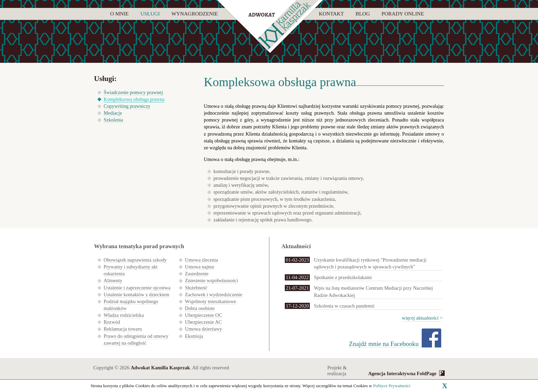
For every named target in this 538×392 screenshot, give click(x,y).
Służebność (196, 288)
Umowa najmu (200, 267)
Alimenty (113, 280)
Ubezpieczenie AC (203, 322)
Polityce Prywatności (392, 386)
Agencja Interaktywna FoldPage (402, 373)
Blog (363, 14)
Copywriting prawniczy (127, 106)
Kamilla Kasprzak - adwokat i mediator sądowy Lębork (270, 27)
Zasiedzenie (197, 274)
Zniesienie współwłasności (212, 280)
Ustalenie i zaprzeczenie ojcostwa (137, 288)
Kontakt (331, 14)
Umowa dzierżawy (203, 329)
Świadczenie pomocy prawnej (133, 92)
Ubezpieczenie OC (203, 315)
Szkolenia (113, 120)
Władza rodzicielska (124, 315)
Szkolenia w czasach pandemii (344, 306)
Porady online (403, 14)
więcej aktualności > (422, 318)
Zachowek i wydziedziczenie (214, 295)
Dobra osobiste (200, 308)
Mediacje (113, 113)
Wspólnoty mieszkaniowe (210, 301)
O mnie (119, 14)
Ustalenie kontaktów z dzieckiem (136, 295)
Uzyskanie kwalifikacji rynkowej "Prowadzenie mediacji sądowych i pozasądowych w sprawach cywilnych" (370, 263)
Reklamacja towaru (123, 329)
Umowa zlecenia (201, 260)
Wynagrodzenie (195, 14)
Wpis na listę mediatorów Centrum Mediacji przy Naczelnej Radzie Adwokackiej (373, 291)
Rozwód (112, 322)
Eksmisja (194, 336)
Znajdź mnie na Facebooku (384, 344)
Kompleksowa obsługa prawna (134, 99)
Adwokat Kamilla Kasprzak (160, 368)
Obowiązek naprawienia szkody (135, 260)
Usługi (150, 14)
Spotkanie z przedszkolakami (343, 277)
